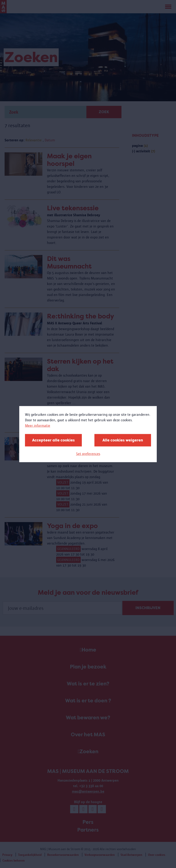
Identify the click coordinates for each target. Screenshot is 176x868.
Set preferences (88, 453)
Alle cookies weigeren (123, 440)
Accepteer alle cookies (53, 440)
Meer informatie (38, 425)
